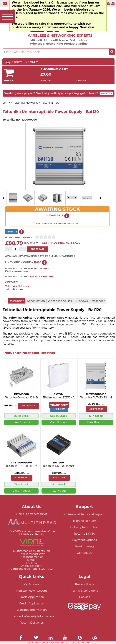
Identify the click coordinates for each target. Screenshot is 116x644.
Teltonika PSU (14, 289)
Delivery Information (84, 527)
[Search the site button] (112, 52)
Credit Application (32, 603)
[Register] (114, 3)
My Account (32, 584)
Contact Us (84, 553)
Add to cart (29, 406)
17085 (38, 262)
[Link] (21, 638)
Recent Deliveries (32, 623)
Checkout (83, 80)
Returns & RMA (84, 534)
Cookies (84, 597)
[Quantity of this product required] (15, 249)
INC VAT (31, 62)
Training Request (84, 521)
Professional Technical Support (84, 514)
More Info (59, 409)
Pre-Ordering (84, 546)
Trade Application (32, 597)
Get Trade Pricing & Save (61, 243)
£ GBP (14, 62)
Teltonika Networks (18, 286)
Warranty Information (32, 610)
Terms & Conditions (84, 591)
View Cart (47, 80)
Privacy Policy (84, 584)
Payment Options (84, 540)
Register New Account (32, 591)
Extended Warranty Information (32, 616)
